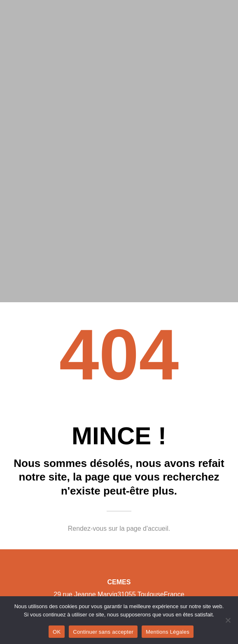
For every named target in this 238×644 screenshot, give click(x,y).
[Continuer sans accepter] (228, 620)
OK (57, 632)
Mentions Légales (168, 632)
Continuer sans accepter (103, 632)
